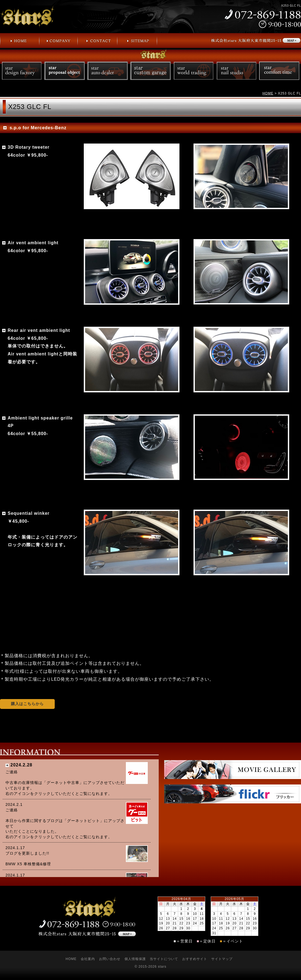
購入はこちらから (27, 704)
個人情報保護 (135, 959)
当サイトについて (164, 959)
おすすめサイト (195, 959)
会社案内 (88, 959)
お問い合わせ (110, 959)
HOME (268, 93)
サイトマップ (222, 959)
